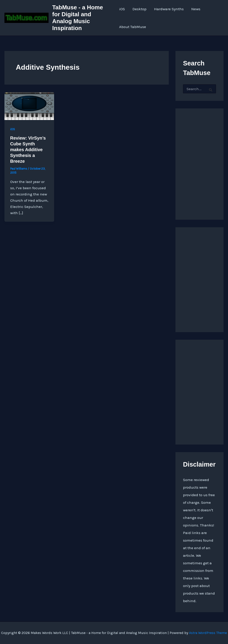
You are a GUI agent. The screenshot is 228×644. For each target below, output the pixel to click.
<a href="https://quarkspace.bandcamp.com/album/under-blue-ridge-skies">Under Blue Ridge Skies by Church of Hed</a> (199, 278)
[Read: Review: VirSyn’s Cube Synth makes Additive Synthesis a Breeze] (29, 106)
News (196, 9)
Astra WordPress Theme (208, 633)
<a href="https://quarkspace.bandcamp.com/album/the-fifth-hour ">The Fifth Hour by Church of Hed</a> (199, 391)
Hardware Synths (169, 9)
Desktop (139, 9)
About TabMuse (133, 27)
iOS (122, 9)
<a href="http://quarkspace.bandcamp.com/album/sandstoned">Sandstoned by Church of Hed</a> (199, 160)
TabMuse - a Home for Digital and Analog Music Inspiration (78, 18)
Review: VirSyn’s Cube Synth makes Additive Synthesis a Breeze (28, 150)
